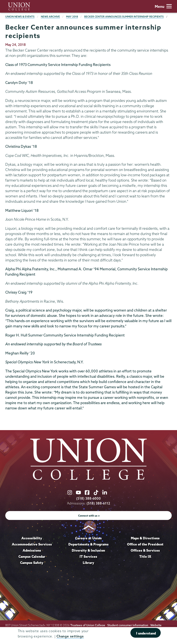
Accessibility (32, 538)
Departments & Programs (88, 544)
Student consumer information (128, 625)
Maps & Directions (145, 538)
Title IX (145, 556)
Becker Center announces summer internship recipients (124, 17)
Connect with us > (89, 516)
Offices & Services (145, 550)
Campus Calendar (32, 556)
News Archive (50, 17)
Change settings (70, 636)
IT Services (88, 556)
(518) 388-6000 (88, 498)
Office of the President (145, 544)
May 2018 (72, 17)
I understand (146, 633)
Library (88, 563)
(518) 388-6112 (98, 503)
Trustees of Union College (88, 625)
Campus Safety (32, 563)
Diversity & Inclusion (88, 550)
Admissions (32, 550)
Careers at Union (88, 538)
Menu (163, 6)
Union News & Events (20, 17)
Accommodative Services (32, 544)
